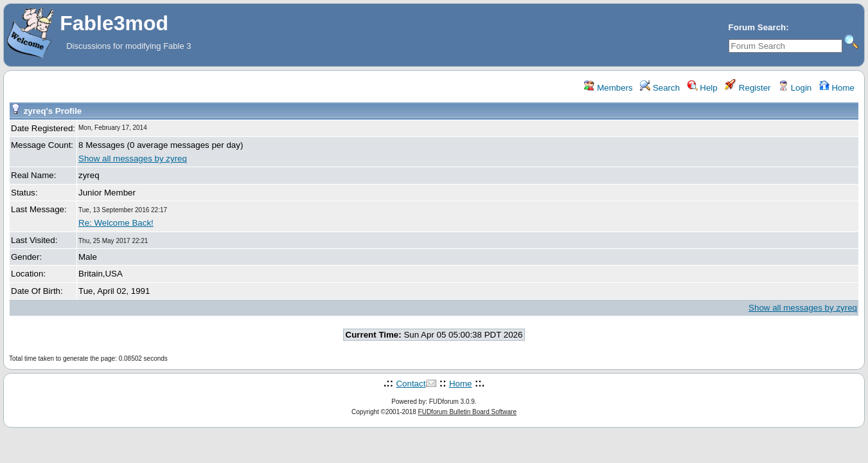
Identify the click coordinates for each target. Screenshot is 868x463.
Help (703, 88)
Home (837, 88)
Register (748, 88)
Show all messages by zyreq (133, 159)
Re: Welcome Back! (116, 223)
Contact (411, 384)
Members (608, 88)
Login (795, 88)
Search (660, 88)
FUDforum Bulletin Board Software (467, 412)
